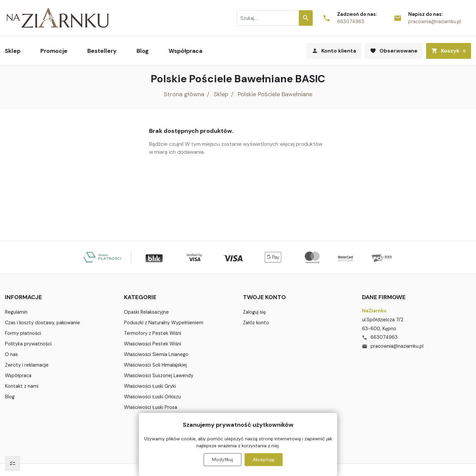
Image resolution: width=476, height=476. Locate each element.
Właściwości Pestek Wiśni (153, 344)
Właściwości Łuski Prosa (151, 407)
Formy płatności (23, 333)
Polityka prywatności (28, 344)
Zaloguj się (254, 312)
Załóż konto (256, 323)
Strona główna (184, 94)
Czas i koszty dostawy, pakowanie (42, 323)
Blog (10, 397)
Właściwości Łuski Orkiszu (152, 397)
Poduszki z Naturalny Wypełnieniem (164, 323)
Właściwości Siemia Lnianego (156, 354)
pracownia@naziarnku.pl (435, 21)
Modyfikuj (222, 459)
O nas (11, 354)
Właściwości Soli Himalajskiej (155, 365)
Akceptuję (264, 459)
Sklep (221, 94)
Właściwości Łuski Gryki (150, 386)
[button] (449, 51)
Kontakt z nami (22, 386)
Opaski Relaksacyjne (146, 312)
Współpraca (18, 376)
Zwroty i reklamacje (27, 365)
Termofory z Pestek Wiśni (153, 333)
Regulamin (16, 312)
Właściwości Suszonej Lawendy (159, 376)
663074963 (351, 21)
